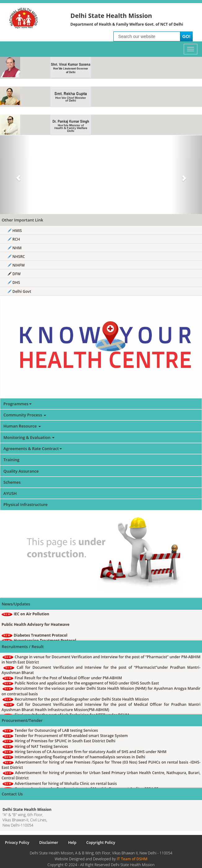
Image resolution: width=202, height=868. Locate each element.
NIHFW (16, 265)
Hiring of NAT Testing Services (35, 746)
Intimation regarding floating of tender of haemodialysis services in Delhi (74, 757)
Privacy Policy (17, 843)
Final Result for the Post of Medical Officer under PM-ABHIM (62, 678)
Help (72, 843)
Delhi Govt (19, 291)
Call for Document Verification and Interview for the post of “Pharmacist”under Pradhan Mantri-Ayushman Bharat (101, 670)
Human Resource (22, 426)
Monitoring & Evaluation (29, 437)
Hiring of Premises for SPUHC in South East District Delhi (59, 741)
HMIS (15, 231)
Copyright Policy (101, 843)
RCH (14, 239)
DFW (14, 274)
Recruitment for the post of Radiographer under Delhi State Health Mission (76, 699)
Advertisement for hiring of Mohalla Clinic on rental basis (60, 784)
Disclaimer (49, 843)
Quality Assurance (21, 471)
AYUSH (10, 493)
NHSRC (16, 257)
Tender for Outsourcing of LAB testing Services (50, 730)
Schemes (12, 482)
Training (11, 460)
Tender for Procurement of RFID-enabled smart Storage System (65, 736)
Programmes (18, 404)
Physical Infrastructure (26, 504)
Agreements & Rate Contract (33, 449)
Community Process (25, 415)
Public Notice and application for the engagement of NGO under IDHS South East (81, 683)
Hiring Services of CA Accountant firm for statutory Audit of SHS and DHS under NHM (84, 752)
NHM (15, 248)
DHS (14, 282)
